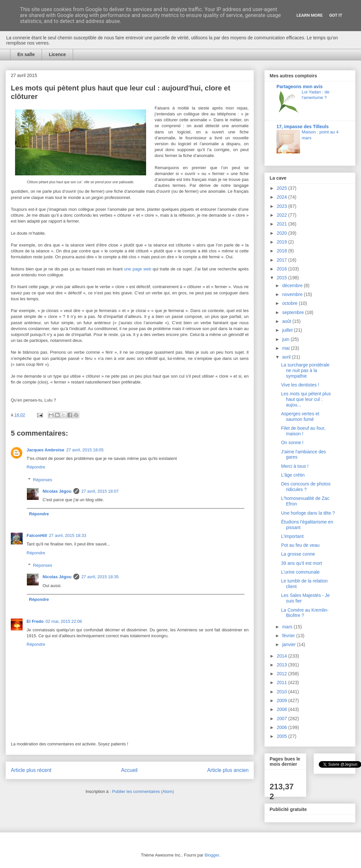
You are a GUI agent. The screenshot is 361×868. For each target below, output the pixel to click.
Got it (336, 15)
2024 (283, 197)
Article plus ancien (228, 770)
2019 (283, 242)
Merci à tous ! (295, 466)
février (289, 636)
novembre (293, 294)
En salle (26, 54)
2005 (283, 736)
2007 (283, 719)
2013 (283, 665)
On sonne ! (292, 443)
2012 (283, 674)
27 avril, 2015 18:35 (100, 577)
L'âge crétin (293, 475)
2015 (283, 278)
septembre (294, 312)
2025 (283, 188)
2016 (283, 269)
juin (286, 339)
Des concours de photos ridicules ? (306, 487)
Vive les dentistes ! (300, 385)
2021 (283, 224)
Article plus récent (31, 770)
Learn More (310, 15)
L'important (292, 536)
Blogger (212, 855)
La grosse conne (298, 554)
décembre (293, 286)
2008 (283, 709)
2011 (283, 682)
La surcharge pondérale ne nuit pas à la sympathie (305, 370)
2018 (283, 251)
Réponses (43, 480)
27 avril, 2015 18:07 (100, 491)
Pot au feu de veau (300, 545)
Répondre (36, 467)
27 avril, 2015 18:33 (67, 535)
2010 (283, 692)
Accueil (129, 770)
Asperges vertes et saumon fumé (300, 416)
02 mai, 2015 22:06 (64, 621)
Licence (57, 54)
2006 (283, 727)
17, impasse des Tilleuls (303, 127)
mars (288, 627)
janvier (289, 644)
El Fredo (35, 621)
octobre (290, 303)
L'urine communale (300, 572)
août (287, 321)
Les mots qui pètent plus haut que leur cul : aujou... (306, 399)
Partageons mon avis (300, 87)
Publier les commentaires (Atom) (143, 791)
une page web (138, 269)
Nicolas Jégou (57, 491)
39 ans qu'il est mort (302, 563)
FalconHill (37, 535)
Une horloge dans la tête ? (308, 513)
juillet (288, 330)
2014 (283, 656)
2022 (283, 215)
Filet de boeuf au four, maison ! (303, 431)
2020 (283, 233)
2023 (283, 206)
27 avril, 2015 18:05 (85, 450)
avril (287, 357)
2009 (283, 700)
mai (286, 348)
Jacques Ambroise (45, 450)
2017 (283, 260)
